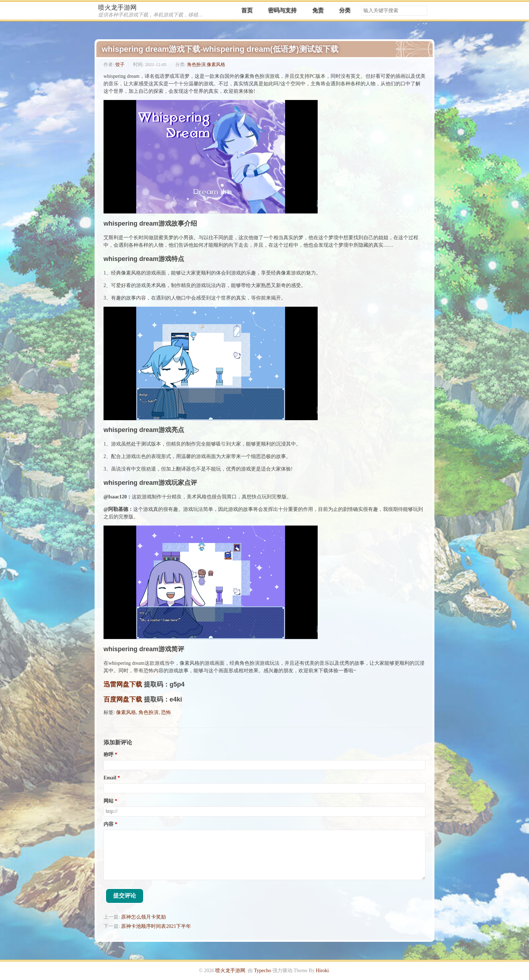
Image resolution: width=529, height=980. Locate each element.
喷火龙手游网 (117, 7)
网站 (109, 801)
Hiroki (323, 971)
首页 (247, 10)
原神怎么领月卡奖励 (143, 917)
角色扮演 (196, 64)
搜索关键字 (361, 6)
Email (110, 778)
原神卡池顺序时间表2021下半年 (156, 926)
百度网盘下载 (123, 699)
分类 (345, 10)
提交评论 (125, 896)
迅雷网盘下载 (123, 684)
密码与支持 (282, 10)
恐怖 (166, 712)
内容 (109, 824)
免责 (318, 10)
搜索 (422, 11)
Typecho (262, 971)
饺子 (120, 64)
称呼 (109, 755)
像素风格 (216, 64)
